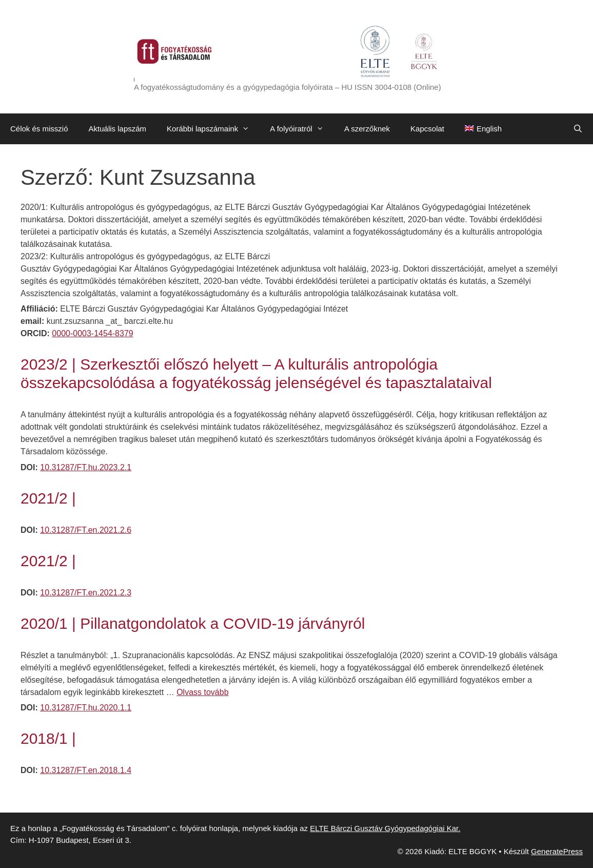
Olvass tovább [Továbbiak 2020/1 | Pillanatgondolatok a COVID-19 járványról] (202, 692)
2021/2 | (48, 498)
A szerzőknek (367, 129)
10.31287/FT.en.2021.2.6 (86, 530)
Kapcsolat (427, 129)
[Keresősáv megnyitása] (578, 129)
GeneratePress (557, 851)
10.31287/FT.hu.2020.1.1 (86, 708)
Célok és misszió (39, 129)
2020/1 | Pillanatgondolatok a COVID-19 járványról (193, 623)
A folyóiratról (302, 129)
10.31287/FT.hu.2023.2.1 (86, 467)
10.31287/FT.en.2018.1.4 (86, 770)
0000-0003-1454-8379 (92, 333)
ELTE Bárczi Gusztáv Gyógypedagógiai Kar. (385, 828)
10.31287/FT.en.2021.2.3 (86, 593)
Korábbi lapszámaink (213, 129)
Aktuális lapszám (118, 129)
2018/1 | (48, 738)
